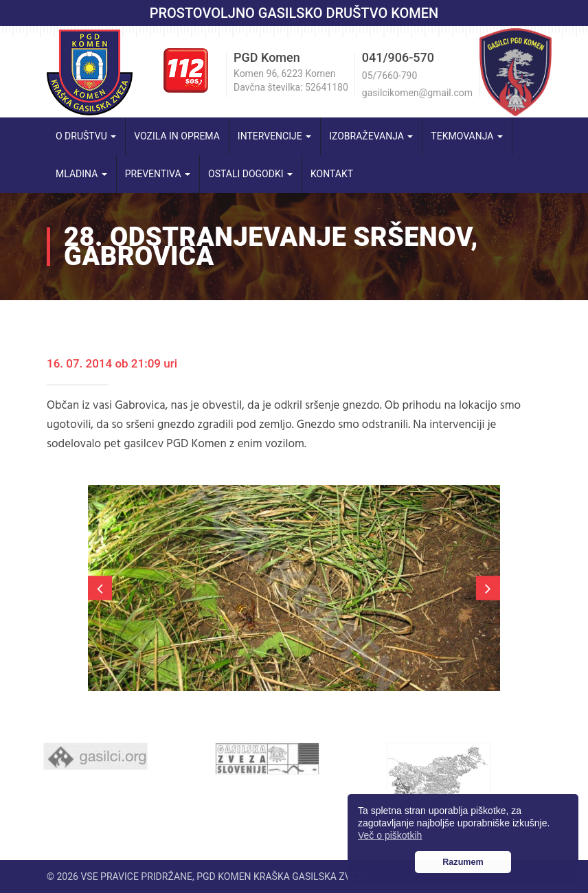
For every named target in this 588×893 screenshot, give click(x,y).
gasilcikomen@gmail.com (417, 93)
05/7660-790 (389, 76)
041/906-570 (398, 57)
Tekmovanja (467, 136)
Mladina (81, 174)
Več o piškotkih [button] (390, 835)
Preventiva (158, 174)
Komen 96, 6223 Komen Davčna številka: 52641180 (291, 80)
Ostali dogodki (250, 174)
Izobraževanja (371, 136)
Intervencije (274, 136)
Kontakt (332, 174)
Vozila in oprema (177, 136)
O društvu (86, 136)
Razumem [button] (463, 862)
